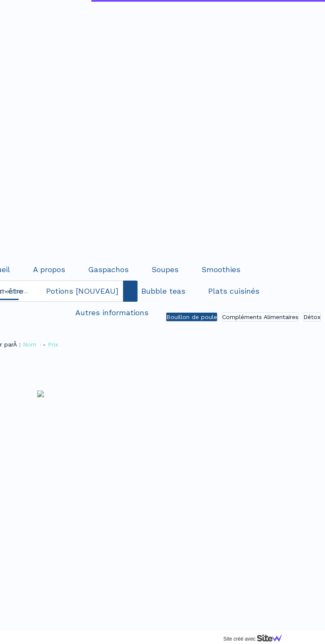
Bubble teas (72, 291)
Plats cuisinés (142, 291)
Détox (220, 317)
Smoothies (129, 269)
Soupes (74, 269)
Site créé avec (165, 639)
